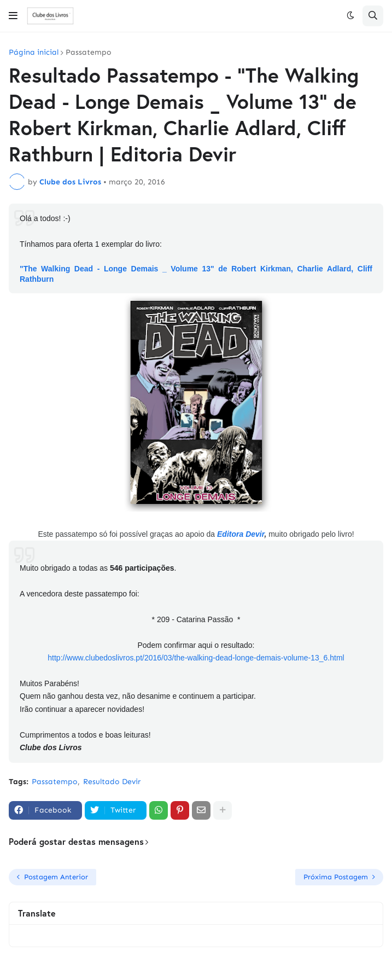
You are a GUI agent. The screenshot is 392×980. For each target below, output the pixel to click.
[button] (13, 16)
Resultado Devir (112, 782)
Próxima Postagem (336, 877)
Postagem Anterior (56, 877)
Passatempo (89, 53)
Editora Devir (241, 534)
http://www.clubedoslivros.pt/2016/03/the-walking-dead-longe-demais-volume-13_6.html (196, 658)
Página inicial (34, 53)
